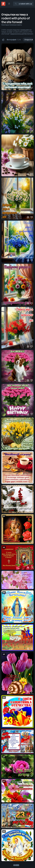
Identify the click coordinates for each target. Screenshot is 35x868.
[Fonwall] (3, 5)
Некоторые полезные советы (12, 25)
